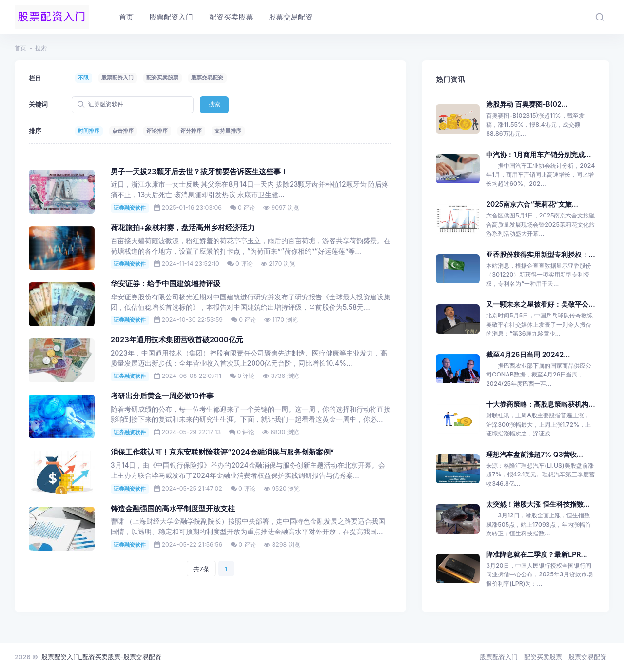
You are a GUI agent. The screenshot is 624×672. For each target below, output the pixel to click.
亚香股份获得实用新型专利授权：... (540, 254)
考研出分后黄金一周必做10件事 (162, 396)
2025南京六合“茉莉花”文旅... (532, 204)
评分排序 (191, 131)
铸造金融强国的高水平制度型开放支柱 (173, 509)
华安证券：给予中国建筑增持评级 (166, 284)
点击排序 (123, 131)
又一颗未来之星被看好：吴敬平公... (540, 304)
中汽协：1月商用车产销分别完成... (538, 154)
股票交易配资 (207, 78)
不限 (83, 78)
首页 (20, 48)
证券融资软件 (130, 208)
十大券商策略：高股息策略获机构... (540, 404)
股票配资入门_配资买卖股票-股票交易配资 (101, 657)
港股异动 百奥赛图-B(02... (527, 104)
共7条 (201, 569)
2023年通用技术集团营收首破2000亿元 (177, 340)
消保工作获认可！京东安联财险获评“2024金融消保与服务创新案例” (222, 452)
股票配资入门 (117, 78)
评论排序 (157, 131)
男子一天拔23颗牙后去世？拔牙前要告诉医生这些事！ (199, 172)
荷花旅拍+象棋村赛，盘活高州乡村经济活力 (183, 228)
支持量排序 (228, 131)
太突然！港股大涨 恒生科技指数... (538, 504)
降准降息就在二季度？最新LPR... (536, 554)
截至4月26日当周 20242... (528, 354)
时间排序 (89, 131)
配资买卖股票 (162, 78)
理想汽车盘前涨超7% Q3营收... (535, 454)
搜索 (214, 104)
